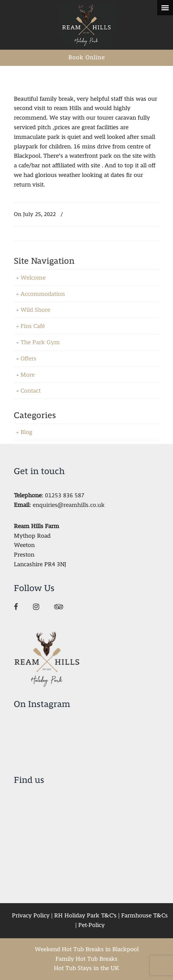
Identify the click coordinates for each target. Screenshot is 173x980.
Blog (26, 432)
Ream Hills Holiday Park (86, 25)
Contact (31, 391)
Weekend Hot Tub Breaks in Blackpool (87, 949)
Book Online (87, 57)
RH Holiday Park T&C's (85, 916)
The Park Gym (40, 342)
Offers (28, 359)
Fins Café (33, 326)
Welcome (33, 278)
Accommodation (43, 294)
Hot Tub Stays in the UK (86, 968)
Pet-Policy (91, 925)
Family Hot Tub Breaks (86, 959)
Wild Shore (35, 310)
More (28, 375)
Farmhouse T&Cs (144, 916)
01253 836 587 (65, 495)
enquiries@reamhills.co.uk (69, 505)
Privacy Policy (31, 916)
